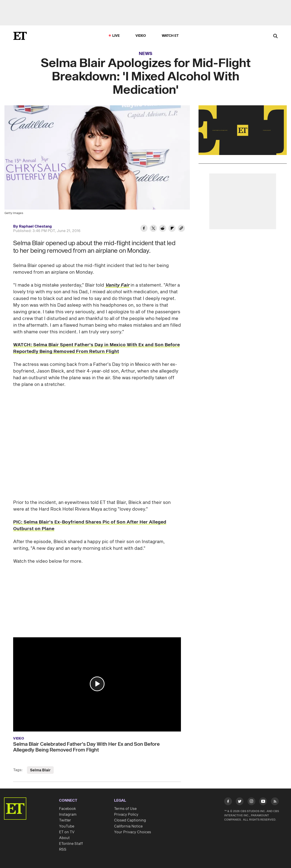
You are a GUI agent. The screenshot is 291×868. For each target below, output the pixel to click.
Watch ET (170, 36)
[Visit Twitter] (240, 802)
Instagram (68, 815)
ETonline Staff (71, 844)
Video (141, 36)
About (64, 838)
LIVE (116, 36)
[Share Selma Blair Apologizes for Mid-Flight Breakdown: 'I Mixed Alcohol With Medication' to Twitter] (153, 229)
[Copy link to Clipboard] (181, 229)
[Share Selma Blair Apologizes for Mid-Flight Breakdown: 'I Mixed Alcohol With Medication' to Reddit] (163, 229)
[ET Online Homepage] (20, 36)
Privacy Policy (126, 815)
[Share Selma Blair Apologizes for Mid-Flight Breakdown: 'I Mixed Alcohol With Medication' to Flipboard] (172, 229)
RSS (63, 850)
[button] (97, 684)
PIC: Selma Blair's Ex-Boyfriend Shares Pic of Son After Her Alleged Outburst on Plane (90, 526)
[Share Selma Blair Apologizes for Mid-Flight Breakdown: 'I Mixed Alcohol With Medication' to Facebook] (144, 229)
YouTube (67, 826)
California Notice (128, 826)
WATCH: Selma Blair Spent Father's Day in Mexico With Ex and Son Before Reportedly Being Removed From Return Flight (96, 348)
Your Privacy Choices (133, 832)
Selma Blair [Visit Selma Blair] (40, 770)
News (146, 54)
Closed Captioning (130, 820)
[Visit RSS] (275, 802)
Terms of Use (125, 809)
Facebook (68, 809)
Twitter (65, 820)
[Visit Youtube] (263, 802)
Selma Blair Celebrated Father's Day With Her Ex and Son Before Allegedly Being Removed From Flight (86, 747)
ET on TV (67, 832)
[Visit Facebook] (228, 802)
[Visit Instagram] (251, 802)
